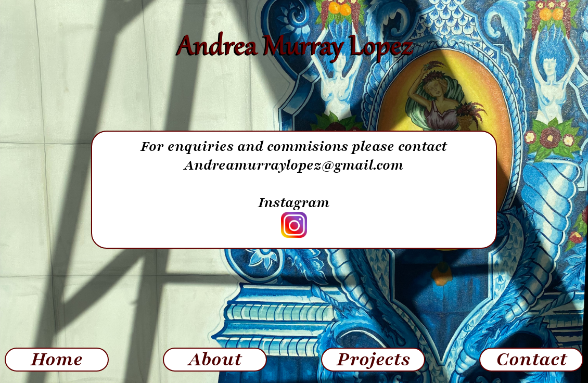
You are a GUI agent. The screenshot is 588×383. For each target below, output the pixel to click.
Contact (532, 360)
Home (57, 360)
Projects (373, 360)
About (215, 360)
